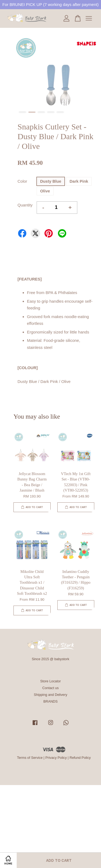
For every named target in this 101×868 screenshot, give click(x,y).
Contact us (50, 688)
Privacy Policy (56, 758)
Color (22, 181)
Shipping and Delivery (50, 695)
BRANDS (50, 701)
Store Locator (50, 681)
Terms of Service (30, 758)
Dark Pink (79, 181)
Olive (45, 191)
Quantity (25, 205)
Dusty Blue (51, 181)
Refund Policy (80, 758)
